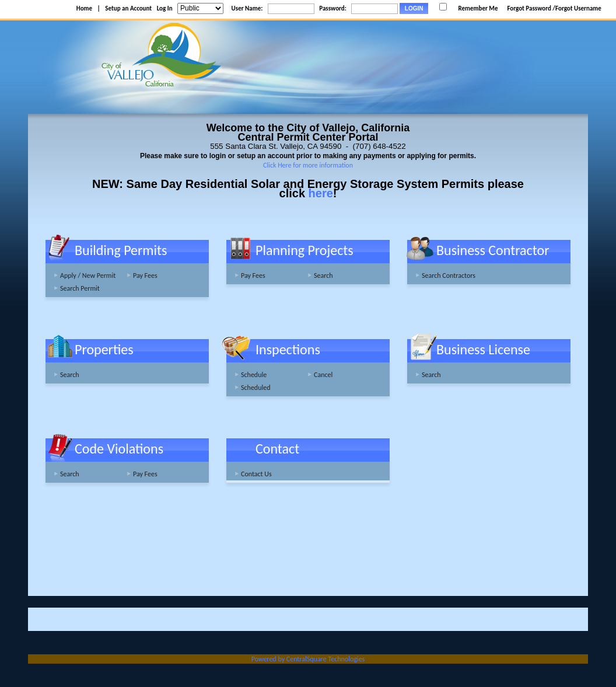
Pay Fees (145, 276)
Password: (333, 8)
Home (84, 8)
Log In (165, 8)
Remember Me (478, 8)
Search (323, 276)
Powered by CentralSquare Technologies (308, 659)
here (321, 193)
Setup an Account (128, 8)
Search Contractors (449, 276)
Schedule (254, 375)
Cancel (323, 375)
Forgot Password (529, 8)
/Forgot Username (577, 8)
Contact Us (256, 474)
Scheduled (256, 388)
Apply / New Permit (88, 276)
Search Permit (80, 288)
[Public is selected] (200, 8)
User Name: (247, 8)
